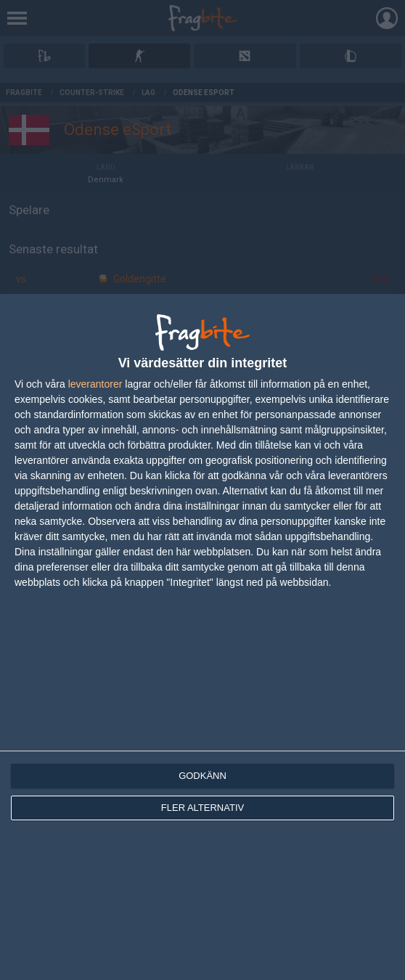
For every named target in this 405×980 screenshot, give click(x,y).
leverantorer (95, 384)
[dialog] (202, 637)
